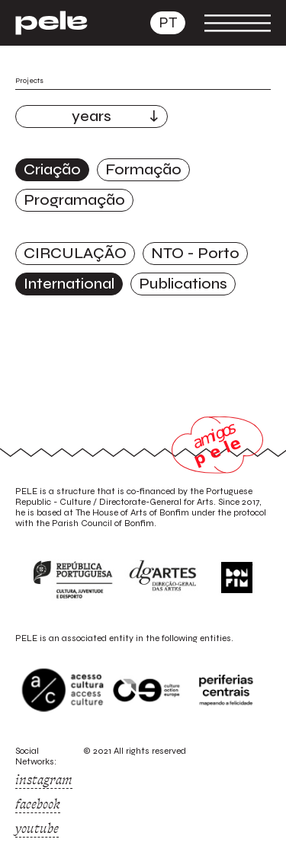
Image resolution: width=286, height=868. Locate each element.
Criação (52, 169)
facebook (38, 804)
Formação (143, 169)
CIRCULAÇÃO (75, 253)
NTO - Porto (195, 253)
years (92, 116)
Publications (183, 284)
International (69, 284)
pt (168, 22)
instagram (44, 780)
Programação (74, 200)
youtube (37, 828)
